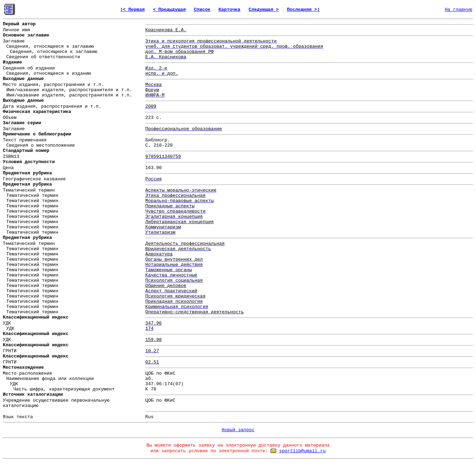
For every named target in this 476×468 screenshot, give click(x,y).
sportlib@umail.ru (302, 451)
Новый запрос (238, 430)
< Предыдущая (169, 10)
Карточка (230, 10)
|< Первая (132, 10)
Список (202, 10)
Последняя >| (304, 10)
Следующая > (264, 10)
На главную (458, 10)
